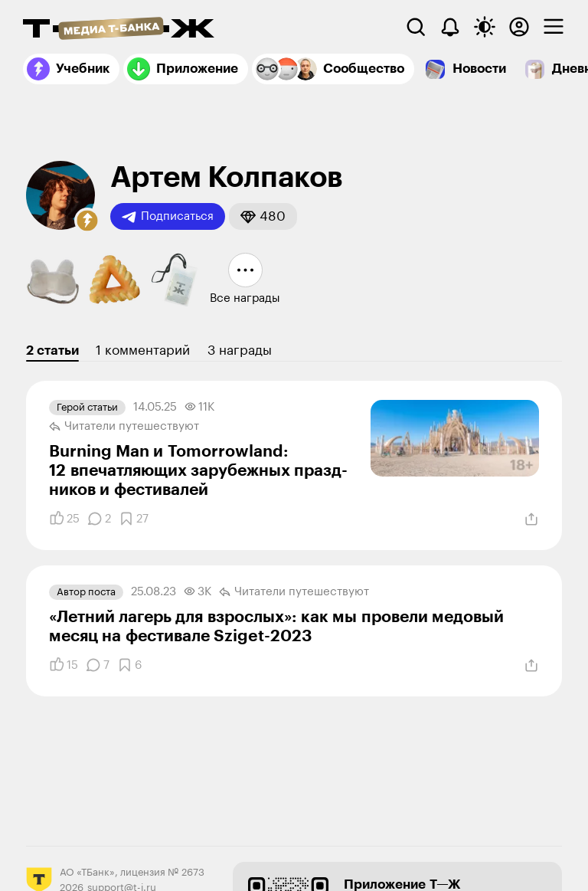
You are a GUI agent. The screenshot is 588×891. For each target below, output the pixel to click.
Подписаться (168, 217)
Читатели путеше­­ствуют (124, 427)
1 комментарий (143, 351)
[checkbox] (554, 27)
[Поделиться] (531, 519)
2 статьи (52, 351)
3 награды (240, 351)
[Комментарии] (99, 519)
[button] (87, 221)
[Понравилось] (64, 519)
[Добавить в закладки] (134, 519)
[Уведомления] (450, 27)
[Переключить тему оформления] (485, 27)
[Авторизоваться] (519, 27)
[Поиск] (416, 27)
